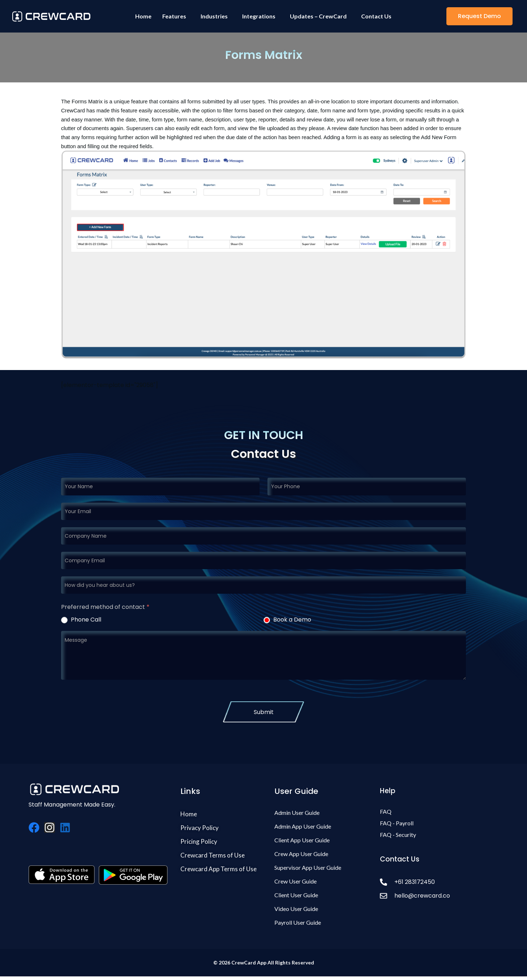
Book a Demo (287, 620)
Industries (214, 16)
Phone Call (81, 620)
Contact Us (376, 16)
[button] (479, 16)
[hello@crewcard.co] (436, 896)
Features (174, 16)
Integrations (259, 16)
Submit (264, 712)
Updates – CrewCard (318, 16)
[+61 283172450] (436, 882)
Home (143, 16)
